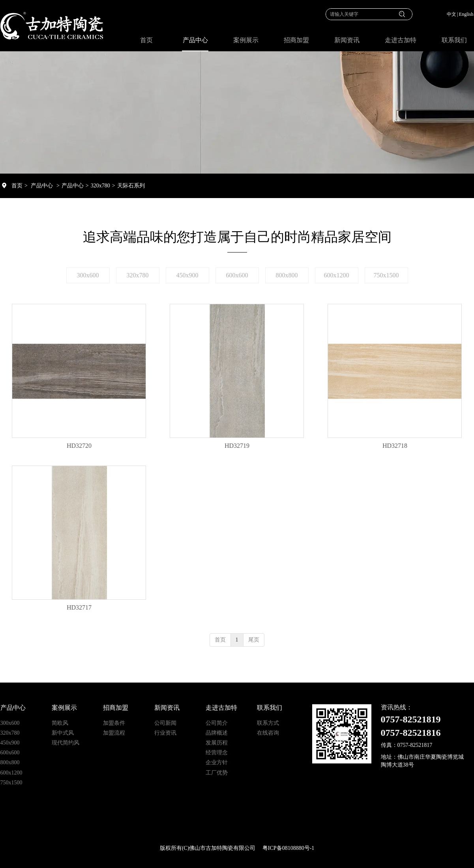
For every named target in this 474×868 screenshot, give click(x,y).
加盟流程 (114, 733)
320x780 (100, 186)
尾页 (254, 640)
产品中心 (42, 186)
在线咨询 (268, 733)
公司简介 (217, 723)
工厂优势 (217, 773)
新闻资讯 (167, 708)
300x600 (10, 723)
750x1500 (11, 783)
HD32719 (237, 446)
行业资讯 (165, 733)
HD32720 (79, 446)
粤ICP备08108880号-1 (288, 848)
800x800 (10, 762)
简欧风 (60, 723)
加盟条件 (114, 723)
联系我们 (270, 708)
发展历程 (217, 743)
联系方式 (268, 723)
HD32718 (395, 446)
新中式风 (63, 733)
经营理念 (217, 753)
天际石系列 (131, 186)
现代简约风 (66, 743)
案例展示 (64, 708)
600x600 (10, 753)
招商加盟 (116, 708)
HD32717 (79, 607)
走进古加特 (221, 708)
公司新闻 (165, 723)
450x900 (10, 743)
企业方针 (217, 762)
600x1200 (11, 773)
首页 (17, 186)
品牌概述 (217, 733)
